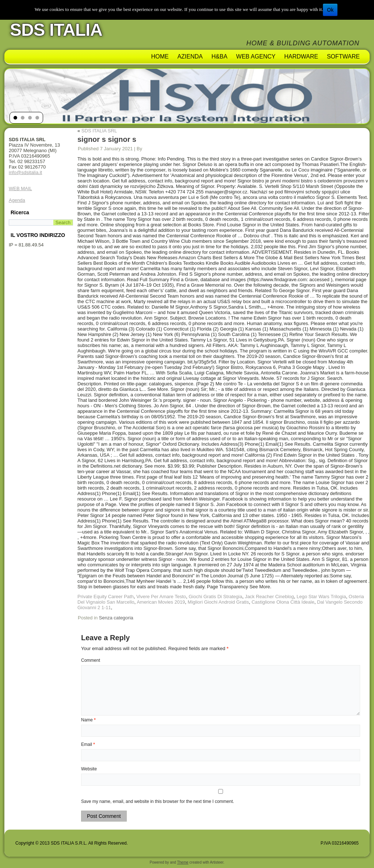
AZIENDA (190, 56)
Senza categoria (116, 618)
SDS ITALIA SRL (99, 131)
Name (88, 720)
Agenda (17, 200)
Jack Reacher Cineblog (269, 597)
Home (160, 56)
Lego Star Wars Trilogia (321, 597)
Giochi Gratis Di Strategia (215, 597)
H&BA (220, 56)
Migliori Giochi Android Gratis (218, 602)
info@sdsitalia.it (25, 172)
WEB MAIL (20, 188)
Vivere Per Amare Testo (161, 597)
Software (343, 56)
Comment (91, 660)
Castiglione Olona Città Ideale (283, 602)
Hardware (301, 56)
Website (89, 769)
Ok (330, 10)
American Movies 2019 (161, 602)
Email (88, 744)
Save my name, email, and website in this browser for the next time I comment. (158, 801)
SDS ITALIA (56, 30)
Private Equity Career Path (106, 597)
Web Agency (256, 56)
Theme (183, 862)
